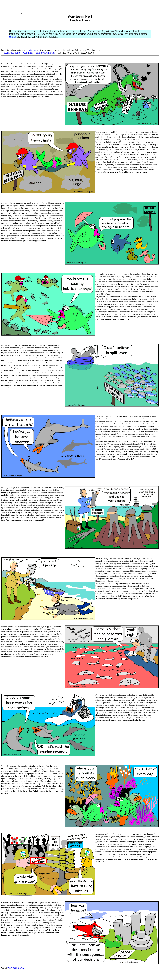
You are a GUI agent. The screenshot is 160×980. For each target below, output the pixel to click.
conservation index (46, 53)
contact (13, 37)
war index (28, 53)
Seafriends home (12, 53)
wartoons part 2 (16, 968)
